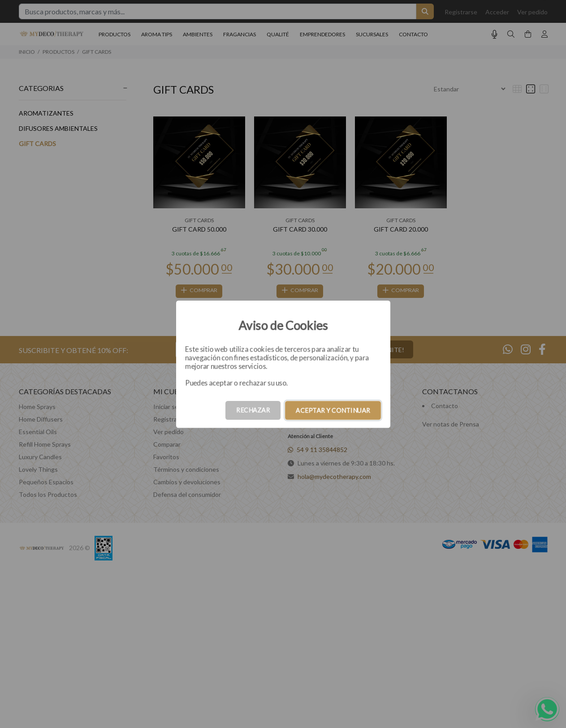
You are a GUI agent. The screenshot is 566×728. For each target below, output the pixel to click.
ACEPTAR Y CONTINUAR (333, 410)
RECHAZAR (253, 410)
